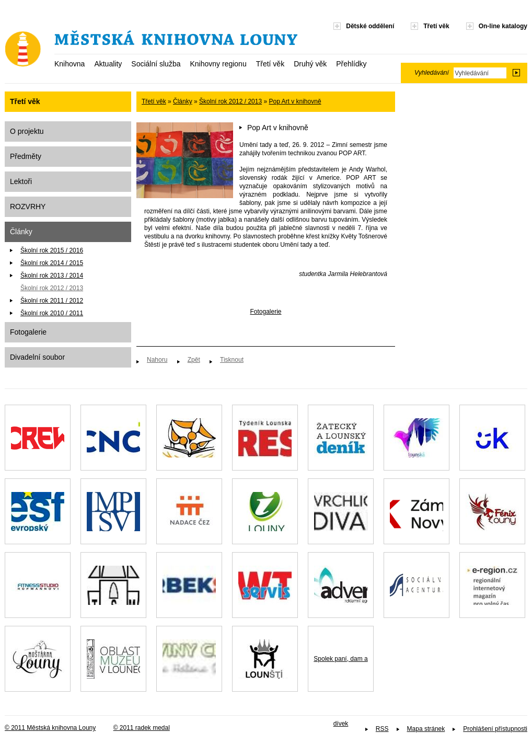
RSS (382, 729)
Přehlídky (351, 64)
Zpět (194, 360)
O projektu (27, 131)
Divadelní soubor (37, 357)
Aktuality (108, 64)
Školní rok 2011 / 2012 (52, 301)
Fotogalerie (28, 332)
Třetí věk (270, 64)
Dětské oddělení (370, 26)
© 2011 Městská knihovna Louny (50, 728)
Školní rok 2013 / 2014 (52, 276)
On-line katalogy (503, 26)
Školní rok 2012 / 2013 (52, 288)
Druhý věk (310, 64)
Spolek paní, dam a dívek (340, 673)
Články (21, 232)
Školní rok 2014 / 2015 (52, 263)
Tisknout (232, 360)
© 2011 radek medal (142, 728)
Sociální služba (156, 64)
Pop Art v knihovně (295, 101)
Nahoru (157, 360)
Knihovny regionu (218, 64)
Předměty (26, 156)
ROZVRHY (28, 207)
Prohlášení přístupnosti (495, 729)
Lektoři (21, 181)
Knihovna (70, 64)
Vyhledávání (432, 73)
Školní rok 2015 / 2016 (52, 250)
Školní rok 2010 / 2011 (52, 313)
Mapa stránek (426, 729)
